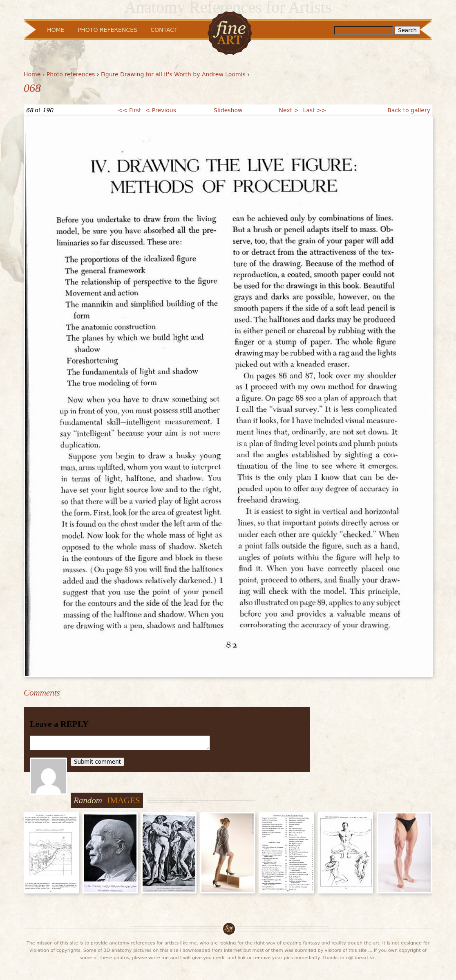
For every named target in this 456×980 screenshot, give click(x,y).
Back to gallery (409, 110)
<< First (129, 110)
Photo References (107, 30)
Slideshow (228, 110)
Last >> (314, 110)
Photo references (71, 74)
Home (32, 74)
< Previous (161, 110)
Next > (289, 110)
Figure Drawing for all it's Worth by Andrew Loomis (173, 74)
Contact (164, 30)
